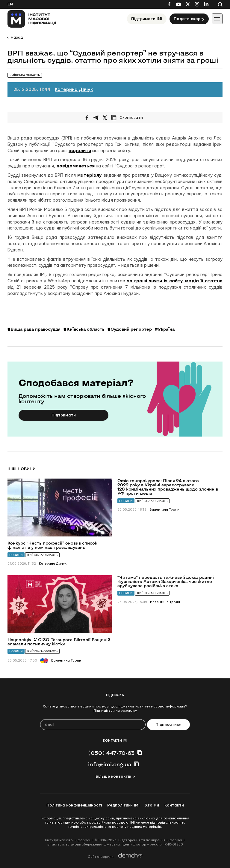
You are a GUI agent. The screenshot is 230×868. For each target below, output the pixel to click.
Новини (16, 555)
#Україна (165, 329)
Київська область (42, 555)
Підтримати (64, 415)
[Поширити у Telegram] (96, 118)
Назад (17, 38)
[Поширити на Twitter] (105, 118)
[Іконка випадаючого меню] (217, 19)
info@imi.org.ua (110, 764)
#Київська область (84, 329)
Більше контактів (113, 776)
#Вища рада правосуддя (34, 329)
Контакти (174, 805)
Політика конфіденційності (74, 805)
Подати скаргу (189, 19)
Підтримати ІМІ (147, 19)
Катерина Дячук (74, 90)
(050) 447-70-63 (111, 753)
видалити (80, 151)
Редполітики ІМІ (123, 805)
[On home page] (32, 19)
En (10, 4)
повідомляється (76, 166)
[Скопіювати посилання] (128, 118)
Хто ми (152, 805)
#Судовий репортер (130, 329)
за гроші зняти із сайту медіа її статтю (175, 281)
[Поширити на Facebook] (87, 118)
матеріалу (90, 175)
